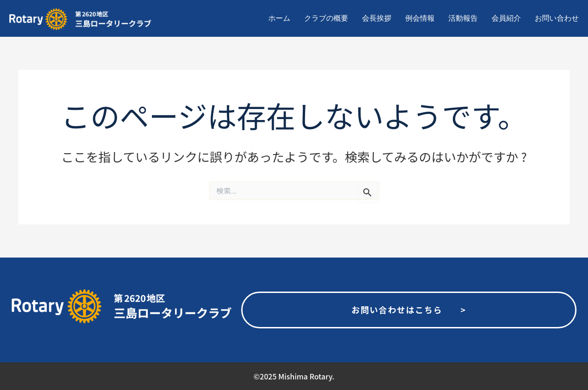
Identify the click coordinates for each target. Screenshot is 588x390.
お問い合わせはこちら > (409, 310)
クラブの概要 (326, 18)
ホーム (279, 18)
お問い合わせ (557, 18)
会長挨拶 (377, 18)
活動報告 (463, 18)
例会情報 (420, 18)
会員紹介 (506, 18)
